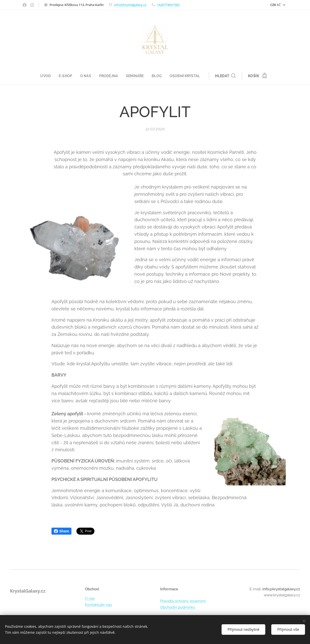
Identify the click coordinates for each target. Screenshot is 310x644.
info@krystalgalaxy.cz (130, 5)
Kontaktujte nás (98, 605)
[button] (229, 76)
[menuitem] (44, 76)
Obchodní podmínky (178, 607)
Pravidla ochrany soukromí (183, 601)
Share (62, 531)
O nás (90, 599)
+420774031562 (168, 5)
